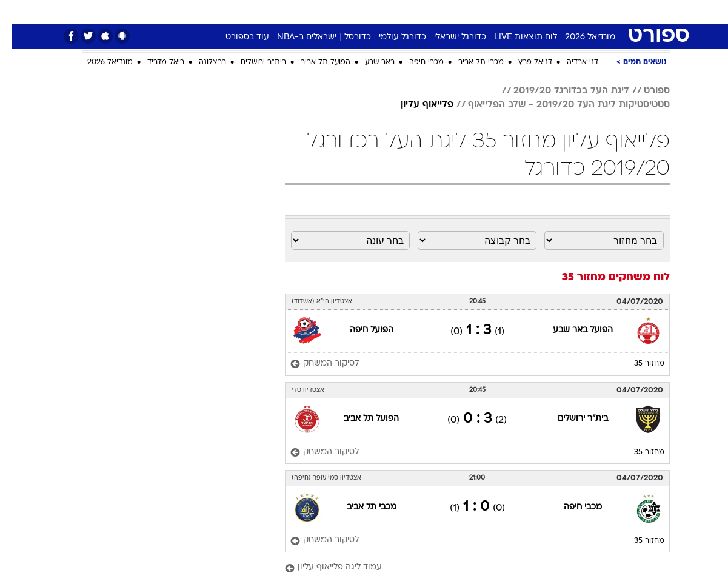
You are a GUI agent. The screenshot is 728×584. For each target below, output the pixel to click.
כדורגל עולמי (391, 37)
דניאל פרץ (524, 62)
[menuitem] (572, 12)
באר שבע (368, 62)
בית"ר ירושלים (252, 62)
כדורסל (346, 37)
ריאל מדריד (154, 62)
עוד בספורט (236, 37)
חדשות (579, 12)
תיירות (316, 12)
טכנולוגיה (270, 12)
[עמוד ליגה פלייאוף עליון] (466, 568)
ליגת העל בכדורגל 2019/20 (560, 91)
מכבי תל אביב (469, 62)
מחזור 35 (638, 364)
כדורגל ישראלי (449, 37)
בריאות (357, 12)
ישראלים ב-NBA (295, 37)
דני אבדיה (571, 62)
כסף (426, 12)
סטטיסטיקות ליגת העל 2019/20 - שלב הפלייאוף (557, 105)
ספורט (538, 12)
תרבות (498, 12)
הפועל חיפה (360, 330)
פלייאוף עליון (416, 105)
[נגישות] (17, 12)
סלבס (460, 12)
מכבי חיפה (415, 62)
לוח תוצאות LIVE (514, 37)
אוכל (395, 12)
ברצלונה (201, 62)
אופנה (226, 12)
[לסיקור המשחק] (313, 364)
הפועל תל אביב (314, 62)
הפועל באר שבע (571, 330)
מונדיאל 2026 (579, 37)
